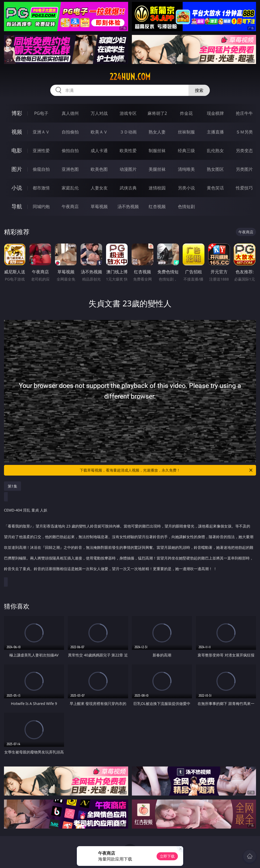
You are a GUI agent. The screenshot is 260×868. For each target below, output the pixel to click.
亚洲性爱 (41, 151)
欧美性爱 (128, 151)
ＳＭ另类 (244, 132)
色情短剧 (186, 206)
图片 (17, 169)
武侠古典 (128, 188)
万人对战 (99, 113)
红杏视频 (157, 206)
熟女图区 (215, 169)
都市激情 (41, 188)
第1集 (12, 486)
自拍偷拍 (70, 132)
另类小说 (186, 188)
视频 (17, 132)
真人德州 (70, 113)
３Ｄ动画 (128, 132)
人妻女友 (99, 188)
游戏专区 (128, 113)
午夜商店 (70, 206)
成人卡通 (99, 151)
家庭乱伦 (70, 188)
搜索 (199, 90)
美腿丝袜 (157, 169)
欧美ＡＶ (99, 132)
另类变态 (244, 151)
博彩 (17, 113)
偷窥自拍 (41, 169)
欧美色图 (99, 169)
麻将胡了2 (157, 113)
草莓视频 (99, 206)
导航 (17, 206)
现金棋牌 (215, 113)
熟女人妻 (157, 132)
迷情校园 (157, 188)
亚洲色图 (70, 169)
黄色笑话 (215, 188)
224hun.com (130, 77)
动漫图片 (128, 169)
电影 (17, 150)
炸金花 (186, 113)
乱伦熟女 (215, 151)
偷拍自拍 (70, 151)
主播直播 (215, 132)
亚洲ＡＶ (41, 132)
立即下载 (167, 856)
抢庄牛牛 (244, 113)
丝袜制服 (186, 132)
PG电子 (41, 113)
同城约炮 (41, 206)
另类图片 (244, 169)
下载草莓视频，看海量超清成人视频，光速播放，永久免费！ (167, 470)
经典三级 (186, 151)
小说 (17, 188)
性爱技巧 (244, 188)
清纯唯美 (186, 169)
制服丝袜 (157, 151)
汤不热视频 (128, 206)
